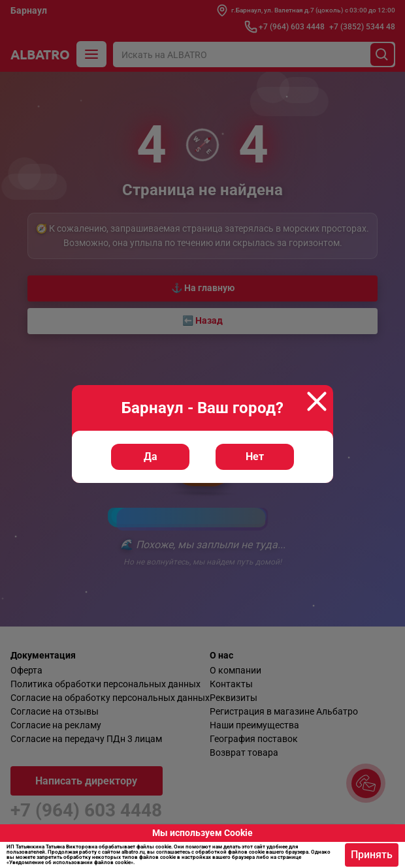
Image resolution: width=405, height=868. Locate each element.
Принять (372, 855)
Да (151, 457)
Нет (255, 457)
